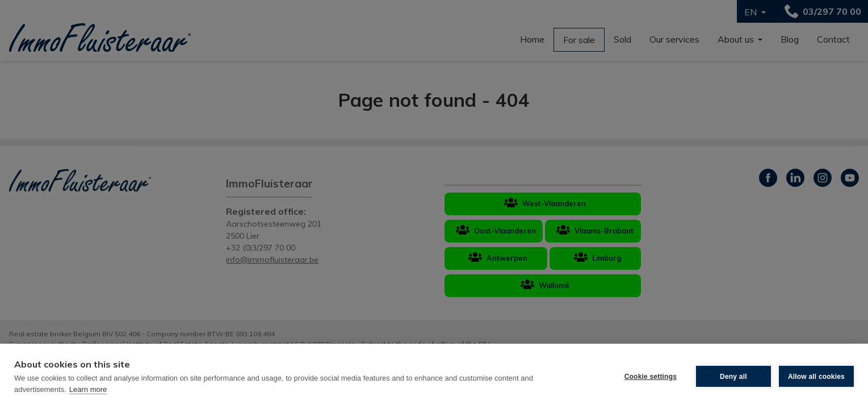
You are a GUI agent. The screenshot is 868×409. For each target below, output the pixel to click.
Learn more (88, 389)
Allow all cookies (816, 377)
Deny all (733, 377)
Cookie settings (651, 377)
